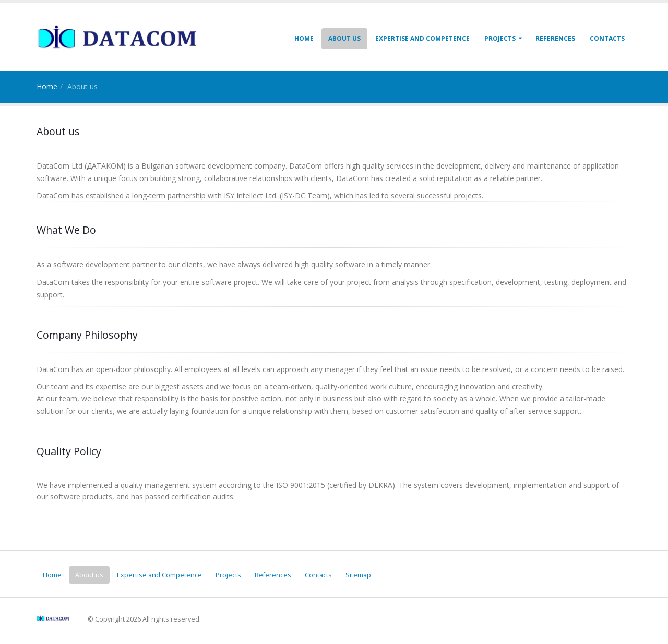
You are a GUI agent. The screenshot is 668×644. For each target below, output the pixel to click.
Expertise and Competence (422, 38)
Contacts (607, 38)
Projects (500, 38)
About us (344, 38)
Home (304, 38)
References (555, 38)
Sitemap (358, 575)
